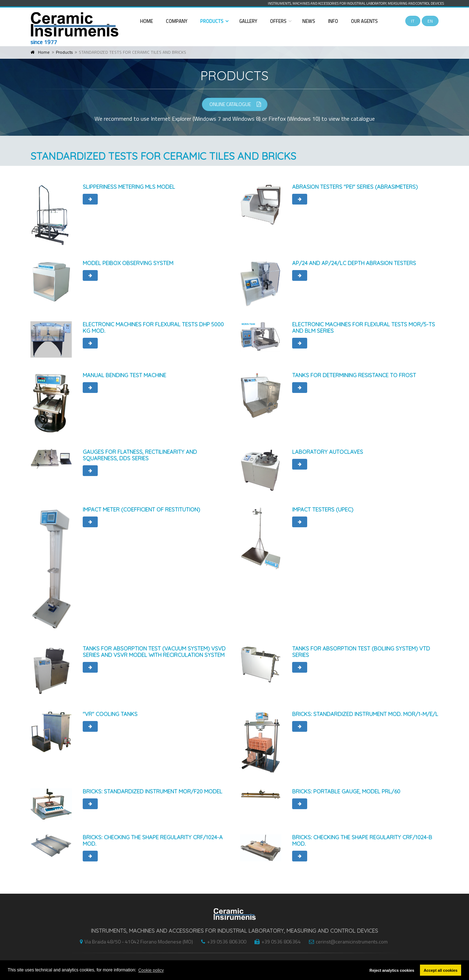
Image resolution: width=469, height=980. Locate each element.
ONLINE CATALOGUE (235, 104)
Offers (278, 21)
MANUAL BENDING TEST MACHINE (124, 375)
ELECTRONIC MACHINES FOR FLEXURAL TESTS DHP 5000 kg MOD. (153, 328)
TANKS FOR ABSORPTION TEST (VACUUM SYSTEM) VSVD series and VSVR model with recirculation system (154, 652)
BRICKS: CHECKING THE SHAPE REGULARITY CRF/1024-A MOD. (153, 840)
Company (177, 21)
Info (333, 21)
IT (413, 21)
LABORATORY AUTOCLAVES (328, 452)
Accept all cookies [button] (441, 970)
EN (430, 21)
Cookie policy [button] (151, 970)
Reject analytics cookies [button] (392, 970)
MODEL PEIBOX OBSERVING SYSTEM (128, 263)
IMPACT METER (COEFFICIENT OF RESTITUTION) (141, 510)
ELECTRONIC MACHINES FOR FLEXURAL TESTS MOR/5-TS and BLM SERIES (364, 328)
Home (146, 21)
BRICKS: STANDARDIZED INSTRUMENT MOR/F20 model (153, 791)
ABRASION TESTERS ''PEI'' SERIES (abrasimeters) (355, 187)
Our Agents (364, 21)
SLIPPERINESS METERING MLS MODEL (129, 187)
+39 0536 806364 (276, 941)
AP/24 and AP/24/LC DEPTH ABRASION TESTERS (354, 263)
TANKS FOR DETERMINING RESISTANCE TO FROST (354, 375)
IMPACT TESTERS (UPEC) (323, 510)
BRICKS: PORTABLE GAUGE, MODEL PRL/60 (346, 791)
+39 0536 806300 (222, 941)
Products (212, 21)
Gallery (248, 21)
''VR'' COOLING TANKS (110, 714)
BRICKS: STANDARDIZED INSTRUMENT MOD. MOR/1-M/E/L (365, 714)
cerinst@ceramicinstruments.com (347, 941)
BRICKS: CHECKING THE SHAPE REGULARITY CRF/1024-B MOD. (362, 840)
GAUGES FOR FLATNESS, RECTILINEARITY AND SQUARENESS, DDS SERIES (140, 455)
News (309, 21)
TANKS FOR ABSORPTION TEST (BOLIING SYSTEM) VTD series (361, 652)
